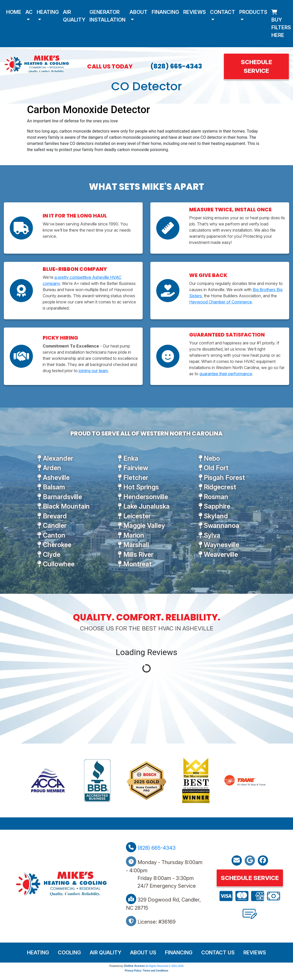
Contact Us (218, 953)
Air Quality (74, 16)
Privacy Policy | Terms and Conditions (146, 971)
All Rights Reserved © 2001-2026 (165, 966)
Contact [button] (223, 12)
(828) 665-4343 (176, 66)
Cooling (69, 953)
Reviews (195, 12)
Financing (165, 12)
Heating (38, 953)
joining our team (93, 371)
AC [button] (29, 12)
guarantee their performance (226, 374)
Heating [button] (48, 12)
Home (14, 12)
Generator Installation (107, 16)
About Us (143, 953)
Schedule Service (257, 66)
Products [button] (253, 12)
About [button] (139, 12)
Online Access (134, 966)
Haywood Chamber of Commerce (221, 302)
